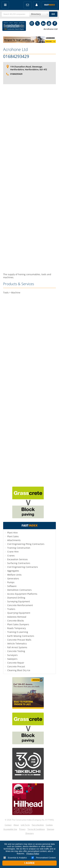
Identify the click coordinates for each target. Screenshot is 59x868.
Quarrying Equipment (19, 613)
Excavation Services (17, 559)
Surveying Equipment (19, 601)
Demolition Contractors (19, 590)
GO (53, 14)
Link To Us (25, 825)
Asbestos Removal (17, 617)
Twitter (37, 23)
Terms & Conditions (36, 829)
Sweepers (12, 659)
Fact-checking (38, 825)
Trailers (11, 609)
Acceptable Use (10, 829)
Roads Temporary (17, 628)
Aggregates (13, 571)
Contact (8, 825)
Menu (5, 5)
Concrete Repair (16, 663)
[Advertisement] (29, 179)
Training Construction (19, 548)
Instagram (32, 23)
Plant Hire (12, 533)
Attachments (14, 540)
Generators (13, 578)
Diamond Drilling (16, 598)
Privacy (22, 829)
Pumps (11, 582)
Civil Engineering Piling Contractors (26, 544)
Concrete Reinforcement (20, 605)
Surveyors (12, 655)
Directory (30, 833)
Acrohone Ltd (15, 49)
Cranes (11, 556)
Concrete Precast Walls (19, 640)
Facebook (55, 23)
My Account (37, 5)
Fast (50, 5)
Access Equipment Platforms (22, 594)
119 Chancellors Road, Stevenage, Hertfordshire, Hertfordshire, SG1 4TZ (29, 68)
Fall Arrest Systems (17, 647)
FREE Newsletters (28, 5)
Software (12, 586)
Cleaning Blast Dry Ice (19, 670)
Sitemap (51, 829)
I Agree (29, 863)
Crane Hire (13, 552)
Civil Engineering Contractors (23, 567)
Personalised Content (44, 858)
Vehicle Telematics (17, 644)
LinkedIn (43, 23)
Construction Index (14, 26)
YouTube (49, 23)
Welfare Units (14, 575)
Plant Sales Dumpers (18, 624)
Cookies (49, 825)
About (16, 825)
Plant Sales (13, 536)
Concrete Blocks (16, 621)
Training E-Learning (18, 632)
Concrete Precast (16, 666)
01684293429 (16, 56)
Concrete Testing (16, 651)
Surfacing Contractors (19, 563)
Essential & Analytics (15, 858)
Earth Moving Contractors (21, 636)
